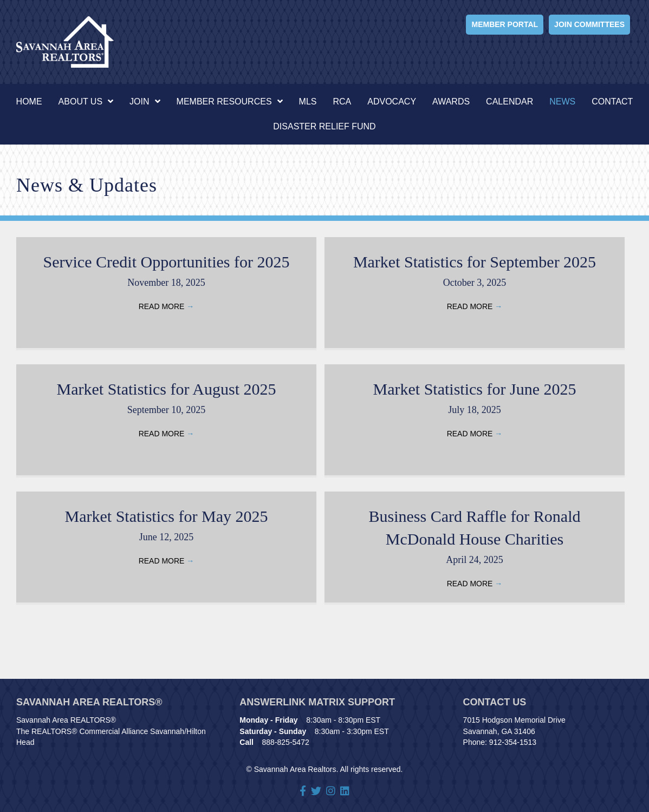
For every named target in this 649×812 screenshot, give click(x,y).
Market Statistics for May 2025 (167, 516)
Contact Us (495, 702)
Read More (167, 306)
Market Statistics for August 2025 (167, 389)
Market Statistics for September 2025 (475, 262)
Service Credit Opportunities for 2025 (167, 262)
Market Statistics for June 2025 (475, 389)
